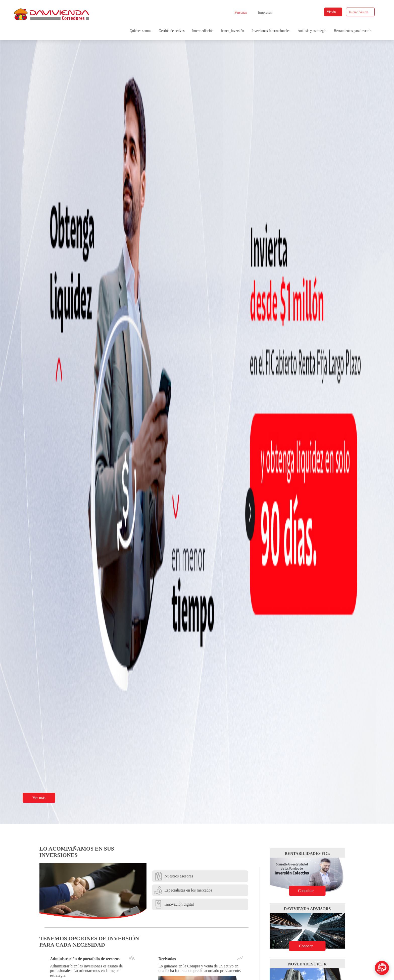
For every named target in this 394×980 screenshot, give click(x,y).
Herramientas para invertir (352, 31)
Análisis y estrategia (312, 31)
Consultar (310, 891)
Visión (333, 12)
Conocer (310, 946)
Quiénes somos (140, 31)
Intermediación (203, 31)
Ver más (42, 798)
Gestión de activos (171, 31)
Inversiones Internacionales (271, 31)
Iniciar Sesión (361, 12)
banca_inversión (232, 31)
